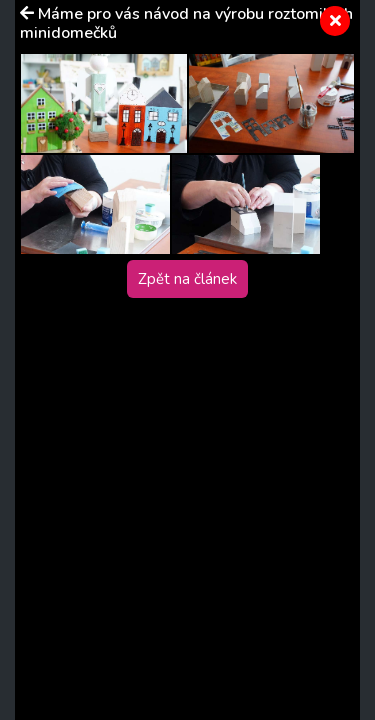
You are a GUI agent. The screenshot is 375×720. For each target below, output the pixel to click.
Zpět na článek (187, 279)
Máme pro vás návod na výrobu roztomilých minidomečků (186, 23)
